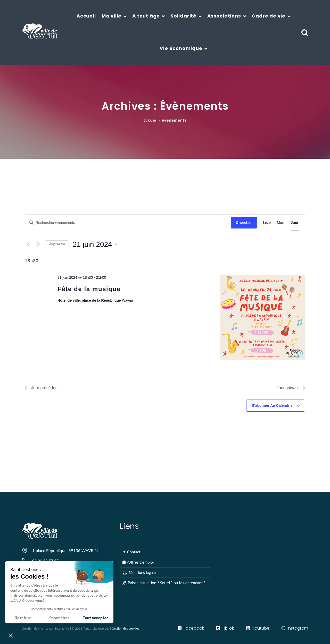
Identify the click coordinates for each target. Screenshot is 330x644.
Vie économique (181, 48)
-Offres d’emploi (138, 562)
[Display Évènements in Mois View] (281, 223)
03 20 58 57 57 (45, 561)
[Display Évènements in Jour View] (295, 223)
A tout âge (146, 16)
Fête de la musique (89, 289)
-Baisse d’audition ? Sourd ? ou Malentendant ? (164, 583)
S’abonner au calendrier (273, 405)
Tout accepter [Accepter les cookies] (63, 618)
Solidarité (184, 16)
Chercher (244, 223)
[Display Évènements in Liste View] (267, 223)
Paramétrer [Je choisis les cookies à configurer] (27, 618)
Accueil (86, 16)
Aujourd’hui (57, 244)
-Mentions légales (140, 572)
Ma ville (112, 16)
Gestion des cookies (125, 628)
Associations (224, 16)
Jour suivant (291, 388)
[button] (11, 635)
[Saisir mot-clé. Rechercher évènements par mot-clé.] (128, 223)
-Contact (131, 552)
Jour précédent (42, 388)
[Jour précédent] (28, 244)
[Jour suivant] (38, 244)
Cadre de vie (269, 16)
